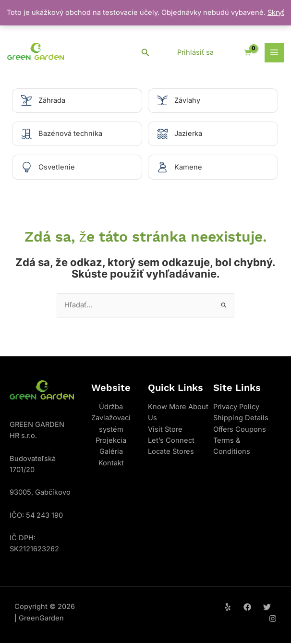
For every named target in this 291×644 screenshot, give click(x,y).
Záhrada (52, 100)
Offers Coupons (240, 430)
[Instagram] (273, 619)
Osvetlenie (57, 168)
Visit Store (165, 430)
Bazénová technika (70, 134)
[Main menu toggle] (274, 52)
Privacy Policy (236, 408)
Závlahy (187, 100)
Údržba (111, 408)
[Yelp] (228, 608)
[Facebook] (247, 608)
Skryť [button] (276, 12)
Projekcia (111, 441)
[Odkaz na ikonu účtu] (195, 53)
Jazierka (188, 134)
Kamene (188, 168)
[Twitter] (267, 608)
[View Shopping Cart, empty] (244, 53)
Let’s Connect (171, 441)
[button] (145, 53)
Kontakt (111, 463)
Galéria (111, 452)
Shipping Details (241, 419)
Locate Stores (171, 452)
